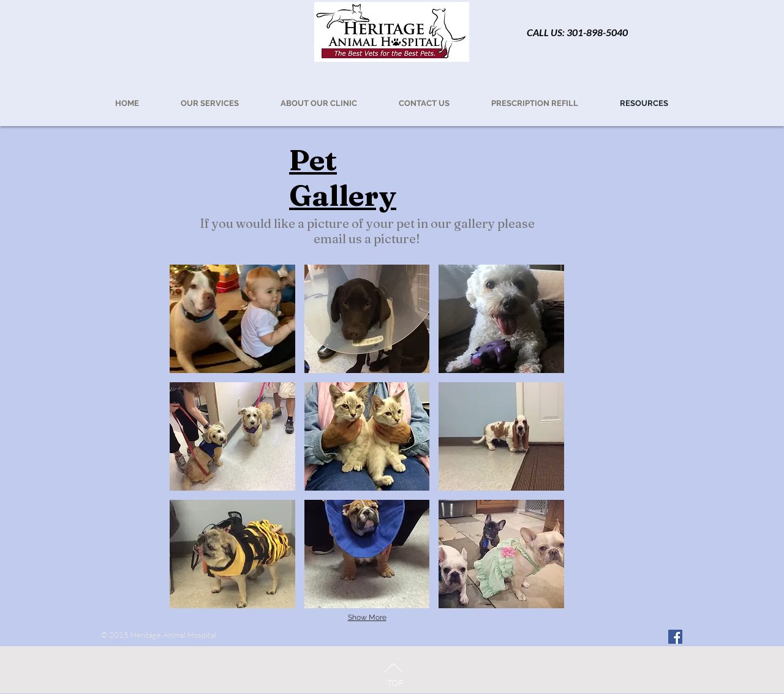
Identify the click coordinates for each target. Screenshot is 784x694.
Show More (367, 617)
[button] (535, 104)
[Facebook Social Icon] (675, 637)
